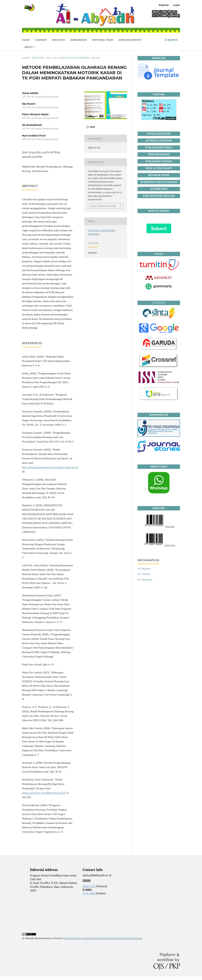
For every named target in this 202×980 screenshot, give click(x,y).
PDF (92, 127)
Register (164, 5)
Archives (58, 40)
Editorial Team (103, 40)
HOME (26, 40)
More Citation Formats (103, 206)
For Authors (144, 574)
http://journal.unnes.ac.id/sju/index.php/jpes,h (50, 467)
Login (177, 5)
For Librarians (145, 580)
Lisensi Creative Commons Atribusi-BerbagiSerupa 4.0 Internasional (102, 938)
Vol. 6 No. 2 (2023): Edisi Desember (68, 58)
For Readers (144, 569)
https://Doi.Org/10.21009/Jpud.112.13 (44, 793)
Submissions (78, 40)
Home (26, 58)
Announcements (130, 40)
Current (41, 40)
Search (171, 40)
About (29, 47)
